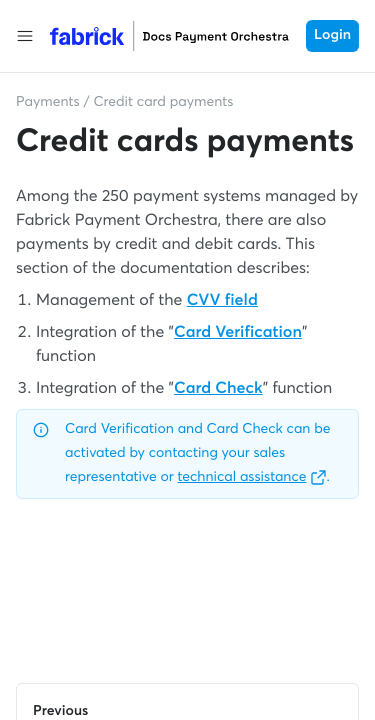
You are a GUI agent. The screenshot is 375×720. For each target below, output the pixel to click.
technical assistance (252, 478)
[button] (25, 36)
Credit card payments (163, 103)
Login (332, 36)
